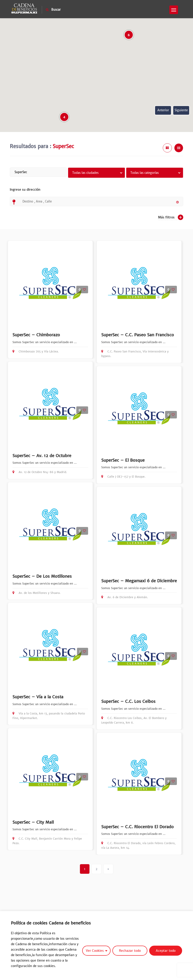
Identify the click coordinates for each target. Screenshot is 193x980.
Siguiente (181, 110)
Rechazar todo (130, 951)
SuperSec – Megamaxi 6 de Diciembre (139, 581)
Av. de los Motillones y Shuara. (37, 593)
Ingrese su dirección (25, 192)
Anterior (163, 110)
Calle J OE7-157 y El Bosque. (123, 477)
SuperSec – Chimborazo (36, 335)
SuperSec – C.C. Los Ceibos (128, 701)
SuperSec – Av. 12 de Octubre (42, 456)
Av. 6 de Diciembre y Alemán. (125, 597)
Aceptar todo (166, 951)
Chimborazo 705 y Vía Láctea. (36, 351)
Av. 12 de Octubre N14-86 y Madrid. (40, 472)
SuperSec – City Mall (33, 822)
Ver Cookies (95, 951)
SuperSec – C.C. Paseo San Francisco (138, 335)
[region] (96, 946)
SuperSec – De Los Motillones (42, 576)
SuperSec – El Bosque (123, 460)
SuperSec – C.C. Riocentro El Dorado (137, 827)
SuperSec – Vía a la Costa (38, 697)
